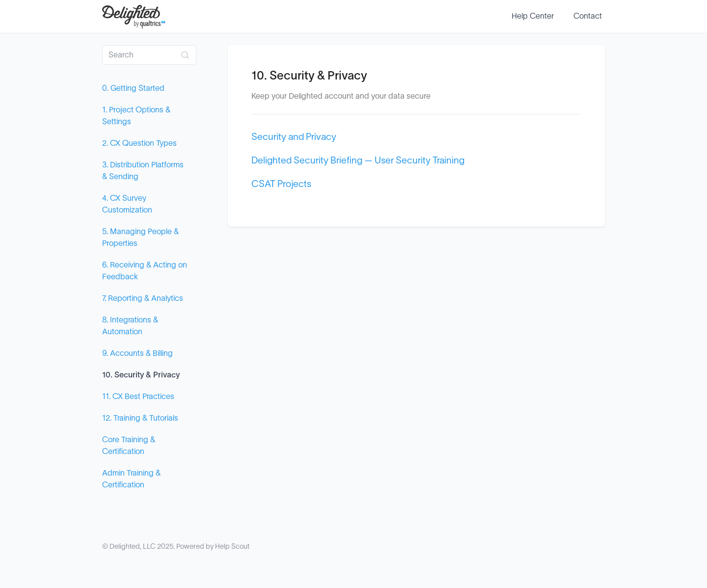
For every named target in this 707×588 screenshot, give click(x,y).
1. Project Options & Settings (136, 116)
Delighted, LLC (133, 547)
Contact (588, 16)
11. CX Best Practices (138, 397)
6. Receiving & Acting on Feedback (145, 271)
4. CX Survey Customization (127, 204)
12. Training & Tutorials (140, 418)
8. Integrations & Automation (130, 326)
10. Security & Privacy (141, 375)
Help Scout (232, 547)
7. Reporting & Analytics (143, 298)
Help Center (533, 16)
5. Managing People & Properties (140, 238)
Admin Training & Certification (131, 479)
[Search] (149, 55)
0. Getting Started (133, 88)
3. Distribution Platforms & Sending (143, 171)
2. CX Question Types (139, 143)
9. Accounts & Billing (137, 353)
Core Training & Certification (129, 446)
